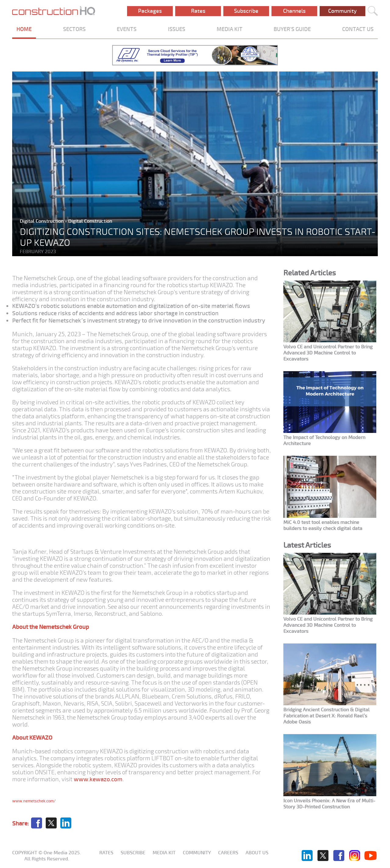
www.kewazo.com (98, 779)
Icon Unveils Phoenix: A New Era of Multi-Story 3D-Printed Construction (329, 804)
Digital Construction (42, 221)
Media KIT (164, 853)
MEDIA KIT (230, 29)
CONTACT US (358, 29)
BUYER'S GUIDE (292, 29)
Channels (294, 11)
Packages (150, 11)
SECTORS (74, 29)
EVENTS (127, 29)
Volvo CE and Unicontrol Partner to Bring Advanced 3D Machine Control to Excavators (328, 353)
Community (342, 11)
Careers (228, 853)
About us (257, 853)
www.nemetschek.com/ (34, 801)
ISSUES (177, 29)
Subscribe (246, 11)
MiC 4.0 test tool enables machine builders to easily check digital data (323, 525)
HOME (24, 29)
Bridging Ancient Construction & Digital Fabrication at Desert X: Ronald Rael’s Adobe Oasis (326, 716)
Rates (198, 11)
